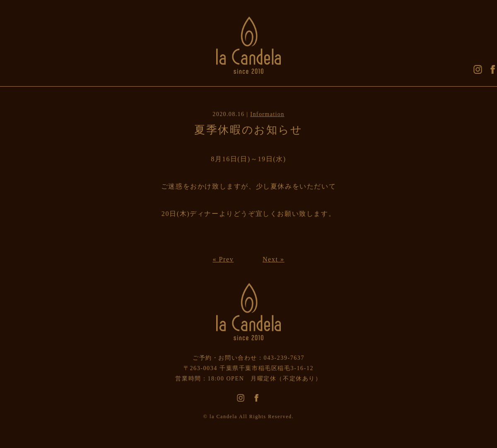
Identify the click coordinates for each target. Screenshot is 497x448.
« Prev (223, 259)
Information (267, 114)
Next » (274, 259)
